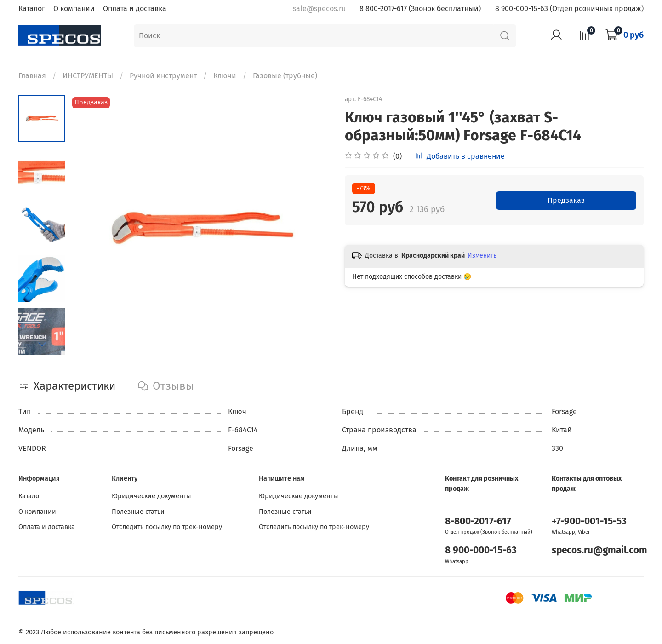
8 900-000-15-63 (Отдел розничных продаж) (569, 9)
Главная (32, 76)
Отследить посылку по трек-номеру (167, 527)
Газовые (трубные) (285, 76)
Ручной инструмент (163, 76)
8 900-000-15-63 (481, 550)
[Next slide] (42, 344)
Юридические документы (151, 496)
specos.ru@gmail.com (599, 550)
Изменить (482, 256)
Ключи (225, 76)
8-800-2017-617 (478, 521)
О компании (74, 9)
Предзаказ (566, 200)
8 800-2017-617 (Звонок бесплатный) (420, 9)
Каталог (32, 9)
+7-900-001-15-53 (589, 521)
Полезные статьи (138, 512)
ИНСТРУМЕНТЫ (88, 76)
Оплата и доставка (135, 9)
